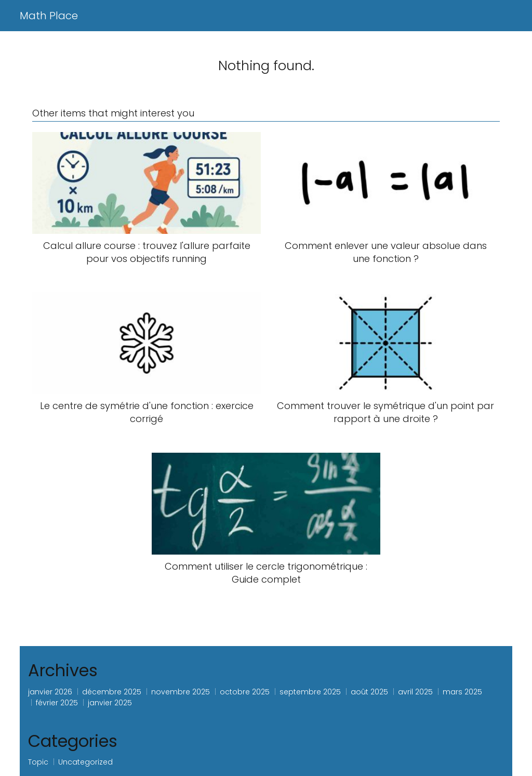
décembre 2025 (112, 692)
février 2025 (57, 703)
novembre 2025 (181, 692)
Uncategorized (85, 762)
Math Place (49, 16)
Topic (38, 762)
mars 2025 (462, 692)
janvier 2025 (110, 703)
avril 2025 (415, 692)
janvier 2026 (50, 692)
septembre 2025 (310, 692)
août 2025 (369, 692)
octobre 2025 (245, 692)
